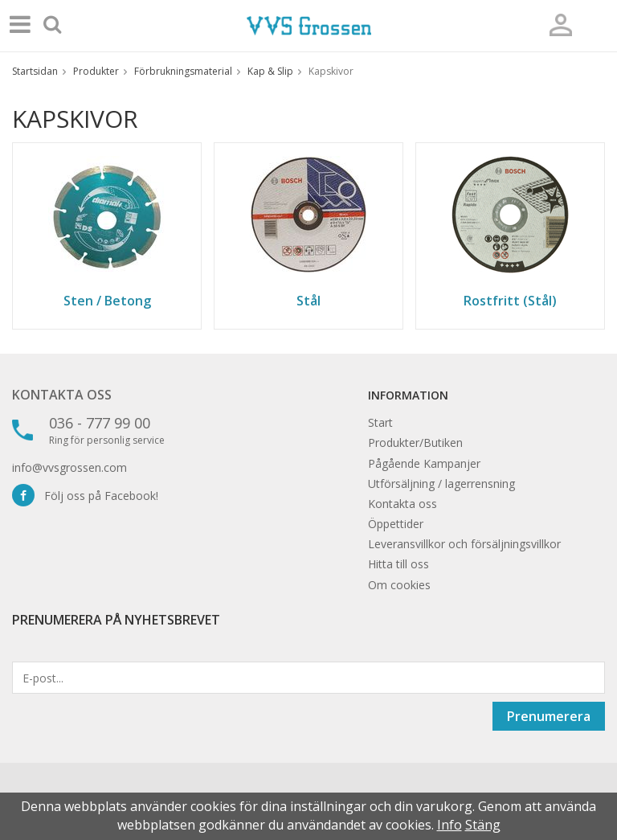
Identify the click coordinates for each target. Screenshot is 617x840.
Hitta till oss (398, 564)
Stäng (483, 825)
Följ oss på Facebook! (85, 496)
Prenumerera (549, 716)
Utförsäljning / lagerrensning (441, 484)
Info (449, 825)
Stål (308, 301)
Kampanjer (452, 463)
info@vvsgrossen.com (69, 467)
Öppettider (396, 524)
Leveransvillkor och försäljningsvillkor (464, 544)
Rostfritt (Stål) (510, 301)
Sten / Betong (107, 301)
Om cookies (399, 585)
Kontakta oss (62, 395)
